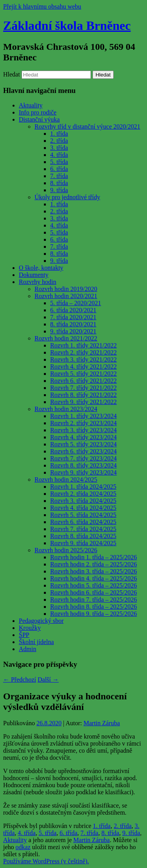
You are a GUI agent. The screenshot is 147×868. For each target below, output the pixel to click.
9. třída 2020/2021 (73, 331)
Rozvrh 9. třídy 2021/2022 (83, 402)
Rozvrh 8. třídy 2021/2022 (83, 395)
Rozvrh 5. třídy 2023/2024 (83, 444)
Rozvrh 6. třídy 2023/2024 (83, 451)
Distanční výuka (39, 119)
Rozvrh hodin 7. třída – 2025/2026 (93, 600)
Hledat (12, 74)
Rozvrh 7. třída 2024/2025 (83, 529)
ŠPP (24, 635)
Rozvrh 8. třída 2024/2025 (83, 536)
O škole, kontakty (41, 268)
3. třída (59, 148)
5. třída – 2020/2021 (76, 303)
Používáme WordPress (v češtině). (46, 861)
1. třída (59, 134)
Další (48, 680)
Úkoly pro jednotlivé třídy (67, 197)
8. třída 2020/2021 (73, 324)
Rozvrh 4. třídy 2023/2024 (83, 437)
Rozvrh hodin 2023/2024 (66, 409)
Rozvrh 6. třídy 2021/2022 (83, 381)
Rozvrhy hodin (38, 282)
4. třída (59, 155)
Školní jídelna (36, 642)
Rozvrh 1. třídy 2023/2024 (83, 416)
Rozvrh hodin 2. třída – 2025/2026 (93, 564)
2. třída (59, 141)
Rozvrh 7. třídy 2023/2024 (83, 458)
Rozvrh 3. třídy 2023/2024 (83, 430)
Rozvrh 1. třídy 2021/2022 (83, 345)
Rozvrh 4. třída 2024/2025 (83, 508)
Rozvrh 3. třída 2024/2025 (83, 501)
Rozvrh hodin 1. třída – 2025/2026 (93, 557)
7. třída (59, 176)
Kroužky (30, 628)
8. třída (59, 183)
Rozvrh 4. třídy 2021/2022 (83, 367)
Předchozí (20, 680)
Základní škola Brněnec (67, 25)
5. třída (59, 162)
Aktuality (31, 105)
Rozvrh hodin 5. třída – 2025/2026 (93, 585)
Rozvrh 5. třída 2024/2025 (83, 515)
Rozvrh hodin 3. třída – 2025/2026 (93, 571)
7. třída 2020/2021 (73, 317)
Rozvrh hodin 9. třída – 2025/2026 (93, 614)
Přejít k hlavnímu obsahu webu (42, 6)
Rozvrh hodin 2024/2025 (66, 479)
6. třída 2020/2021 (73, 310)
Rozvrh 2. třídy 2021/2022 (83, 352)
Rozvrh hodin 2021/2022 (66, 338)
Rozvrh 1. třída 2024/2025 (83, 487)
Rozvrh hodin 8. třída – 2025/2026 (93, 607)
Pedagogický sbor (41, 621)
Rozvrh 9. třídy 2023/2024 (83, 472)
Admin (27, 649)
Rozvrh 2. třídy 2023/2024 (83, 423)
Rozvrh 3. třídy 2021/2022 (83, 359)
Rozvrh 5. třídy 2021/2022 (83, 374)
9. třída (59, 190)
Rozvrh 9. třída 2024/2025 (83, 543)
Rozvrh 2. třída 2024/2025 (83, 494)
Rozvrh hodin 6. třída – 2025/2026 (93, 592)
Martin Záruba (102, 723)
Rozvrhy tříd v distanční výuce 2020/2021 (87, 126)
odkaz (23, 847)
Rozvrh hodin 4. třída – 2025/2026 (93, 578)
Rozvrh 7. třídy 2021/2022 (83, 388)
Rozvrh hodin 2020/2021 (66, 296)
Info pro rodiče (38, 112)
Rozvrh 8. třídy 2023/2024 (83, 465)
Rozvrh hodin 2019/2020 (66, 289)
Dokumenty (34, 275)
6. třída (59, 169)
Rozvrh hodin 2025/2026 (66, 550)
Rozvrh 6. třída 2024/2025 (83, 522)
